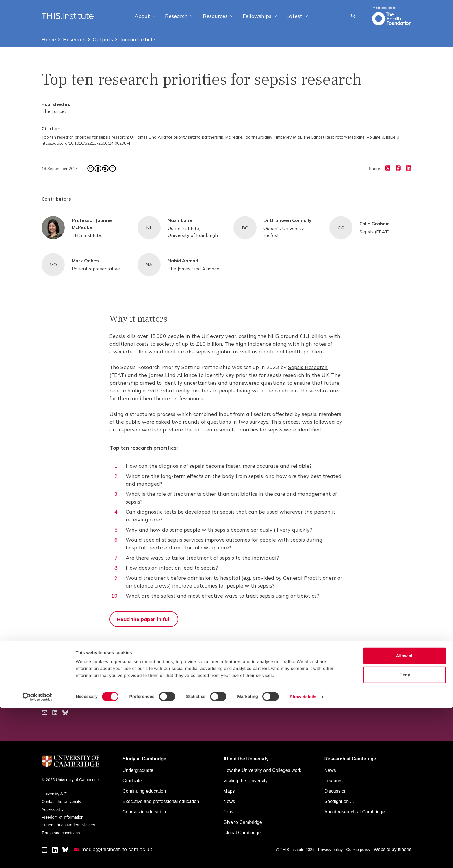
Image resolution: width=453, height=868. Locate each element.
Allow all (405, 816)
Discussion (336, 791)
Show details (303, 857)
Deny (405, 835)
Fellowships (260, 16)
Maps (229, 791)
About (145, 16)
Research (179, 16)
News (330, 770)
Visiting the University (245, 781)
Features (334, 781)
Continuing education (144, 791)
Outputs (100, 39)
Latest (297, 16)
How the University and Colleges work (262, 770)
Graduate (132, 781)
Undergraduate (138, 770)
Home (49, 39)
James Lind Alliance (173, 375)
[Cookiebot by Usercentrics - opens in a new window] (37, 857)
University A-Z (54, 794)
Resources (218, 16)
